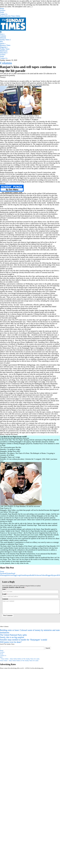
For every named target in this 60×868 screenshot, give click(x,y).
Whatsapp (3, 575)
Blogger (48, 575)
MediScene (4, 51)
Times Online (16, 16)
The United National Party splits (13, 635)
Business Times (5, 45)
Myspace (54, 575)
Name (4, 589)
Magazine (4, 47)
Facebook (3, 573)
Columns (3, 36)
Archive (3, 10)
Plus (1, 42)
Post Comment (8, 615)
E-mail (4, 594)
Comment (5, 599)
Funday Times (5, 49)
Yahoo (44, 575)
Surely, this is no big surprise (12, 637)
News (2, 34)
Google (19, 575)
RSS (1, 657)
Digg (15, 575)
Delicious (10, 575)
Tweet (2, 572)
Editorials (7, 16)
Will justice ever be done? (11, 642)
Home (2, 9)
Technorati (38, 575)
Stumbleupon (26, 575)
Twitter (9, 573)
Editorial (3, 38)
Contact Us (4, 14)
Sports (3, 43)
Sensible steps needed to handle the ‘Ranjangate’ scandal (24, 640)
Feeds (2, 12)
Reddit (32, 575)
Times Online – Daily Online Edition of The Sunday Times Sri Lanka (20, 659)
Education (4, 53)
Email (13, 573)
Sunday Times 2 (5, 40)
